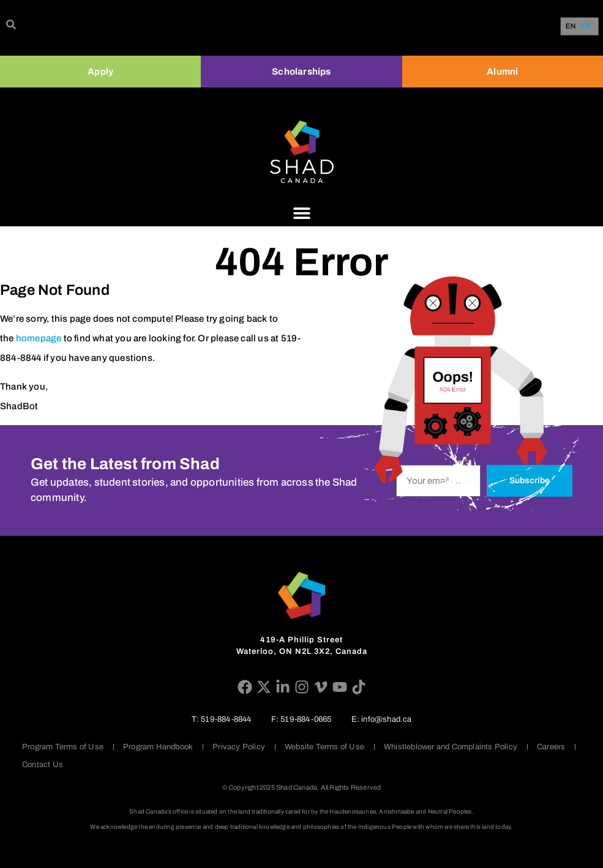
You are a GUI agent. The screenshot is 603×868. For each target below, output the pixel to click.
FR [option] (586, 27)
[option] (586, 26)
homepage (39, 338)
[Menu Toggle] (302, 213)
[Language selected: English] (581, 27)
